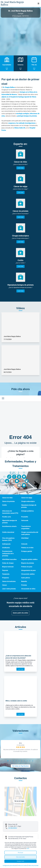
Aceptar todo (20, 861)
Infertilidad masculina (9, 559)
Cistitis (4, 505)
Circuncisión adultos (28, 574)
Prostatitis (25, 517)
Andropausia (6, 544)
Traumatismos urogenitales (26, 527)
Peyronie (5, 570)
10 (33, 761)
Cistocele (24, 544)
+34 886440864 (13, 828)
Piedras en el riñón (27, 548)
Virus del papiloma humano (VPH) (8, 539)
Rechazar (21, 853)
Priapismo (6, 578)
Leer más (20, 168)
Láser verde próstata (9, 589)
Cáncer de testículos (9, 581)
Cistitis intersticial (8, 532)
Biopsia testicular (8, 567)
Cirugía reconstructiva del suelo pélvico (30, 533)
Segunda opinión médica (29, 559)
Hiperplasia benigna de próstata (29, 506)
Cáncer (5, 585)
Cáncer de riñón (7, 498)
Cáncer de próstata (8, 501)
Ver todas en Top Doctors (20, 766)
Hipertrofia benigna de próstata (10, 522)
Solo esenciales (20, 857)
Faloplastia (6, 574)
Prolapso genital (27, 551)
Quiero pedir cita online (20, 613)
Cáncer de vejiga (27, 498)
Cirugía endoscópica (28, 501)
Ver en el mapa (19, 801)
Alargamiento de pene (28, 570)
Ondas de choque (8, 563)
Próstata (24, 585)
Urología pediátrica (27, 511)
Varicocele (25, 520)
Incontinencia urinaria (9, 526)
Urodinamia (6, 548)
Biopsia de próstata (28, 563)
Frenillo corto (7, 517)
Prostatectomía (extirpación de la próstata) (8, 554)
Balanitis (24, 581)
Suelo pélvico (26, 578)
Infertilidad (25, 538)
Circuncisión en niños (28, 589)
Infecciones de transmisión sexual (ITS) (10, 512)
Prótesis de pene (27, 567)
